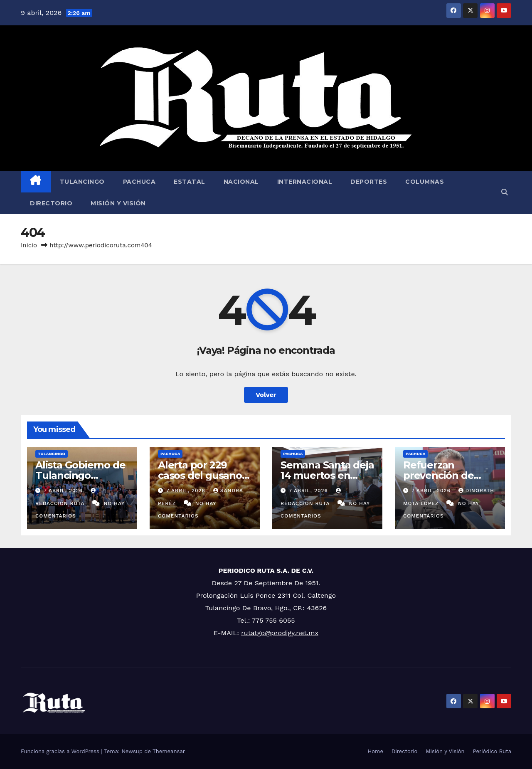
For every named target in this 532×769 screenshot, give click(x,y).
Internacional (305, 182)
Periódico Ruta (492, 751)
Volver (266, 395)
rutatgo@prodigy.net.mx (280, 633)
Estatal (190, 182)
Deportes (369, 182)
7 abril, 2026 (64, 490)
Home (376, 751)
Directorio (51, 203)
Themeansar (169, 751)
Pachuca (139, 182)
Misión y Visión (118, 203)
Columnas (425, 182)
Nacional (241, 182)
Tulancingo (82, 182)
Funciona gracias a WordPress (61, 751)
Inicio (29, 245)
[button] (505, 192)
